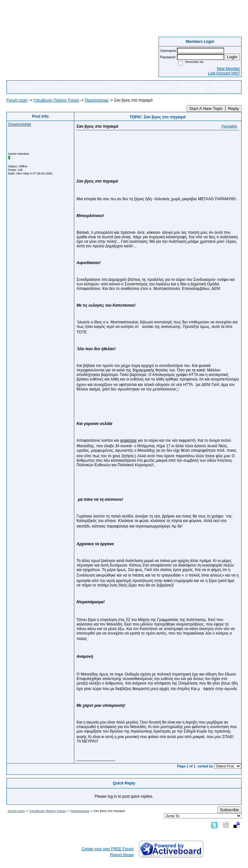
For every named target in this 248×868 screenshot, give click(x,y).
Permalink (229, 126)
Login (232, 57)
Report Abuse (122, 855)
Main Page (23, 87)
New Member (228, 69)
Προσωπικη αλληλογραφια (191, 87)
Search (57, 87)
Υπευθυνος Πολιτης (124, 87)
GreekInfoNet (91, 87)
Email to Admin (158, 87)
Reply (233, 108)
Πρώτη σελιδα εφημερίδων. (224, 87)
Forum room (17, 100)
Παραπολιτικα (97, 100)
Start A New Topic (206, 108)
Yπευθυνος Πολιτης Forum (56, 100)
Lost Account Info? (224, 73)
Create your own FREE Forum (108, 849)
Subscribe (229, 810)
